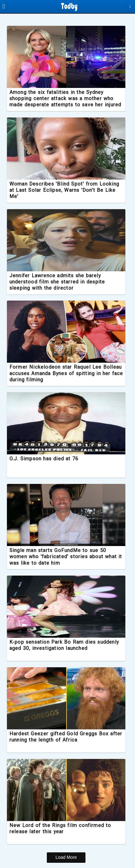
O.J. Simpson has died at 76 (48, 459)
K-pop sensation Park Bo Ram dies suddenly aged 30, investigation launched (64, 645)
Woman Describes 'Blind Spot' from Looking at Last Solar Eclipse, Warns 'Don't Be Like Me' (67, 190)
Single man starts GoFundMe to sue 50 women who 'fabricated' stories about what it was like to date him (67, 557)
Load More (66, 858)
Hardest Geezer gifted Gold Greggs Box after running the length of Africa (63, 737)
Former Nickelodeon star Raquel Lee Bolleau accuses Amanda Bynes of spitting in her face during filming (66, 373)
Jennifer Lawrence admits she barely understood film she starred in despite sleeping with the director (61, 282)
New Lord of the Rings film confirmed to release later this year (64, 829)
